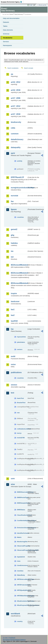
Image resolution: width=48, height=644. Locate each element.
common (15, 134)
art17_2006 (16, 98)
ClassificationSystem (22, 515)
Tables (5, 26)
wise (13, 484)
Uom (19, 561)
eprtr (13, 153)
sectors (20, 349)
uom (13, 479)
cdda (13, 128)
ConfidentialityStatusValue (22, 520)
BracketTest (21, 403)
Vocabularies (8, 38)
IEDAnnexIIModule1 (19, 265)
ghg (13, 235)
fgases (14, 209)
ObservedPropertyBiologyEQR (22, 550)
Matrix (19, 537)
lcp (12, 329)
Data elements (8, 30)
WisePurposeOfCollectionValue (22, 605)
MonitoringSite (22, 542)
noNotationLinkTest (22, 429)
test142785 (21, 438)
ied (12, 257)
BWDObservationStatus (22, 492)
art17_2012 (16, 106)
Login (31, 5)
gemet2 (14, 229)
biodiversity (16, 122)
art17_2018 (16, 114)
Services (6, 42)
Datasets (6, 22)
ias (12, 251)
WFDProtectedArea (22, 585)
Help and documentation (11, 18)
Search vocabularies (13, 68)
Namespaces (7, 45)
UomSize (20, 571)
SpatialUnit (21, 557)
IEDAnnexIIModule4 (19, 283)
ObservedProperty (22, 546)
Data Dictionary (19, 14)
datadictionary (17, 139)
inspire (14, 293)
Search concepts (29, 68)
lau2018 (14, 321)
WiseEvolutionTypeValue (22, 601)
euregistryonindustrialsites (19, 188)
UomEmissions (22, 565)
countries (20, 217)
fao (12, 201)
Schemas (6, 34)
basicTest (20, 398)
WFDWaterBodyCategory (22, 596)
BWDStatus (21, 510)
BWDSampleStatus (22, 503)
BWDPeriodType (22, 497)
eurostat (14, 196)
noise (13, 364)
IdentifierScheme (22, 533)
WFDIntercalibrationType (22, 579)
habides (14, 243)
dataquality (16, 147)
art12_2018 (16, 90)
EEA (12, 2)
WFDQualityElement (22, 590)
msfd (13, 356)
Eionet (11, 14)
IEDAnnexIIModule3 (19, 273)
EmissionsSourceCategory (22, 528)
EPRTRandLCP (17, 177)
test (12, 393)
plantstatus (21, 342)
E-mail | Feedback (9, 638)
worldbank (15, 614)
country (20, 621)
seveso (14, 385)
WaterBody (21, 575)
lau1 (13, 309)
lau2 (13, 315)
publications (16, 372)
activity (20, 161)
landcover (15, 301)
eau (18, 413)
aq (12, 74)
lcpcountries (21, 337)
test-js (19, 433)
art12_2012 (16, 82)
